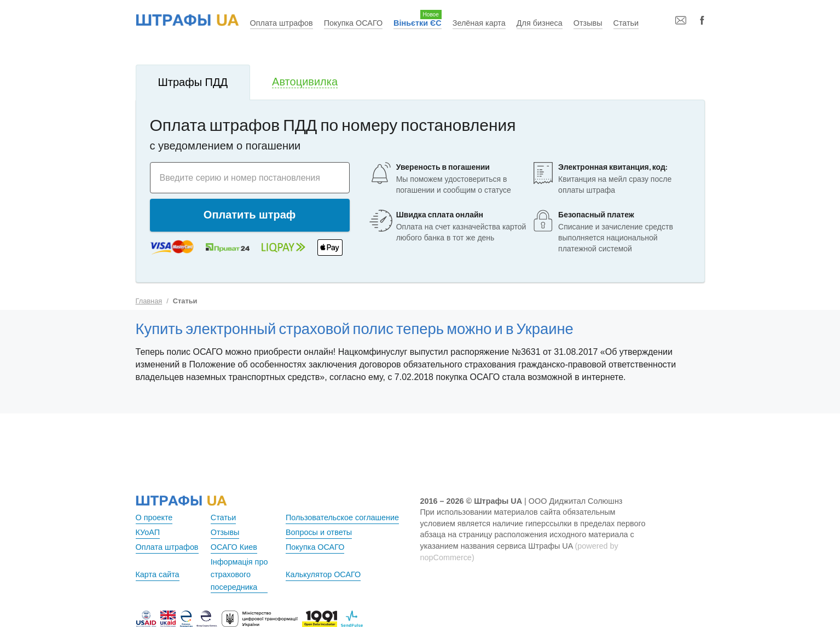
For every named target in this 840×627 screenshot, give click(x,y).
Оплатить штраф (250, 215)
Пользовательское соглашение (342, 517)
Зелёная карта (479, 23)
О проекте (154, 517)
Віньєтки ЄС (418, 23)
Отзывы (588, 23)
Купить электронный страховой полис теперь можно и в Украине (355, 328)
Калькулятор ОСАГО (323, 574)
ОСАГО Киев (234, 547)
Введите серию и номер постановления (240, 177)
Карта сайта (158, 574)
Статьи (626, 23)
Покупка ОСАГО (353, 23)
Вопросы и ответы (319, 532)
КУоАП (148, 532)
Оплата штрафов (282, 23)
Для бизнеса (540, 23)
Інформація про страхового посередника (239, 574)
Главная (149, 301)
